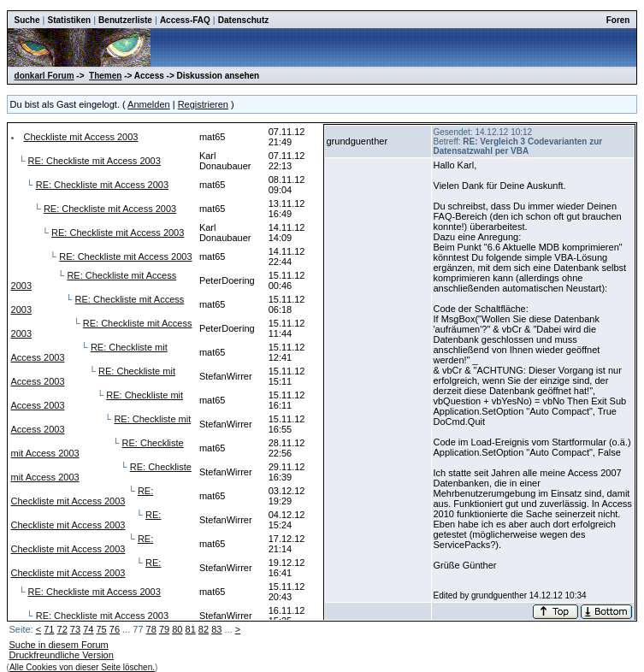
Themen (105, 76)
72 (62, 629)
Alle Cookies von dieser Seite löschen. (82, 667)
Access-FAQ (185, 20)
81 (191, 629)
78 (151, 629)
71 (49, 629)
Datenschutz (243, 20)
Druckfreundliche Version (62, 655)
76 (115, 629)
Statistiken (70, 20)
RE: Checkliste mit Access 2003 (95, 161)
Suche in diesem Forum (59, 645)
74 (88, 629)
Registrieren (203, 104)
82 (204, 629)
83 (216, 629)
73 (75, 629)
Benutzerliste (125, 20)
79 (164, 629)
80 (177, 629)
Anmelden (149, 104)
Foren (618, 20)
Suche (27, 20)
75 (101, 629)
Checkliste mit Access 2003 (81, 137)
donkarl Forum (44, 76)
